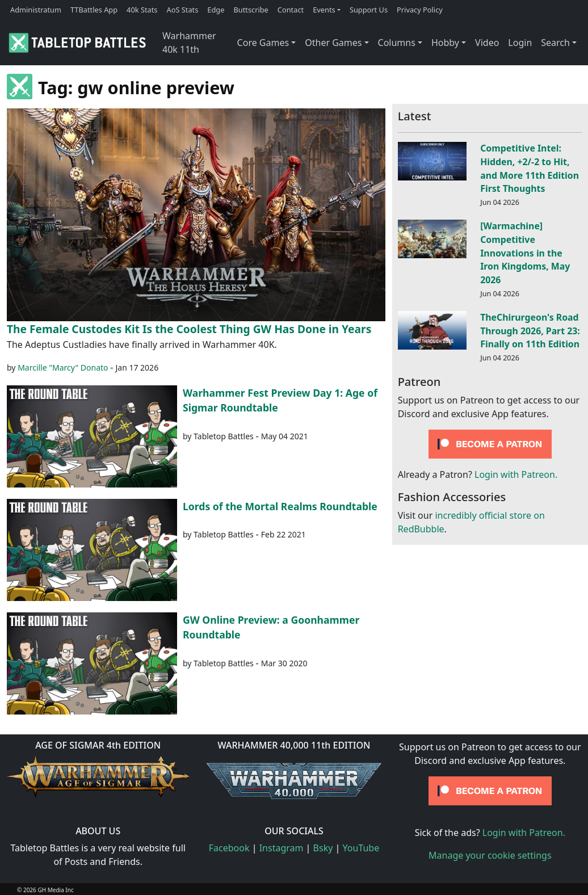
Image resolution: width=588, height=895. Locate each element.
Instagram (282, 848)
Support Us (369, 10)
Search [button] (555, 43)
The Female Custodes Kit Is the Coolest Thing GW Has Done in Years (189, 329)
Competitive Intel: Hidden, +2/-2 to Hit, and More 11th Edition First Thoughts (530, 168)
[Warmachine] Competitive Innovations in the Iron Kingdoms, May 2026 (525, 253)
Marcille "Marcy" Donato (63, 367)
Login (520, 43)
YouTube (361, 848)
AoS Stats (182, 10)
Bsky (323, 848)
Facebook (229, 848)
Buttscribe (251, 10)
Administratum (36, 10)
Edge (216, 10)
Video (487, 43)
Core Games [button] (263, 43)
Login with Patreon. (516, 474)
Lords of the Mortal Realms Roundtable (280, 506)
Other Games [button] (333, 43)
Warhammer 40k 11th (189, 43)
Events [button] (324, 10)
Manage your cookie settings (490, 855)
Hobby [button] (445, 43)
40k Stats (142, 10)
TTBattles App (94, 10)
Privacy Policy (420, 10)
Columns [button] (397, 43)
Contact (291, 10)
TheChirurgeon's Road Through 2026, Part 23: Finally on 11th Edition (530, 331)
